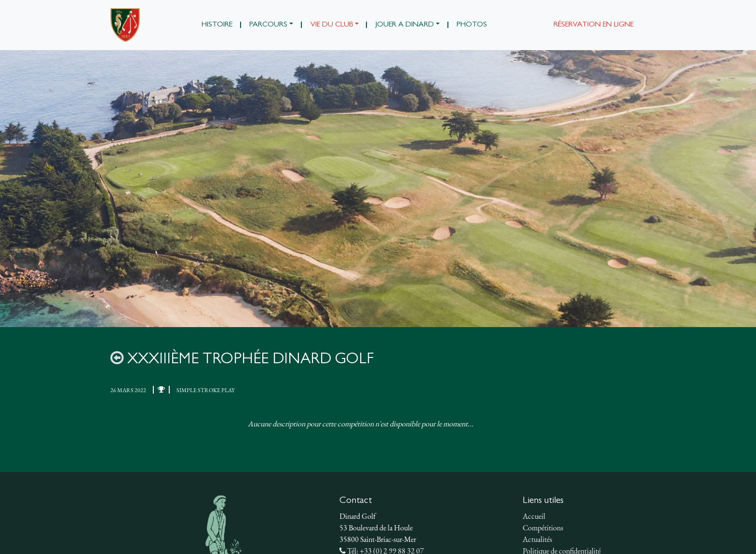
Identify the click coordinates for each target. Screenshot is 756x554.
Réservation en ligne (594, 25)
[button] (271, 25)
